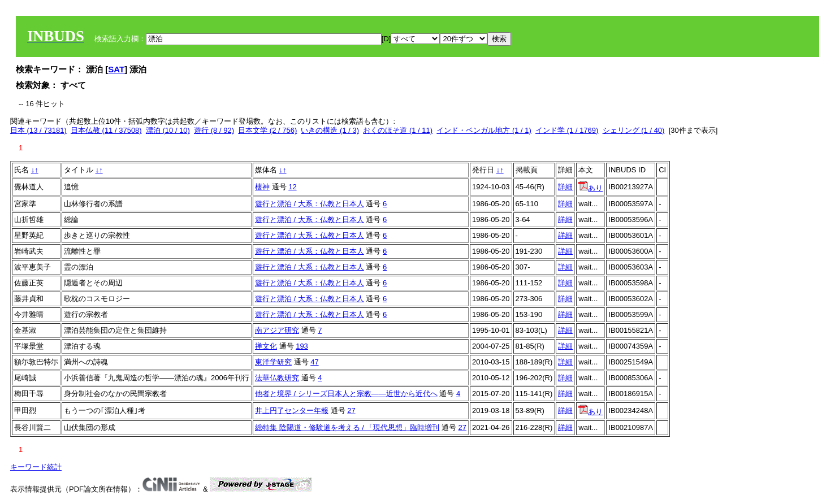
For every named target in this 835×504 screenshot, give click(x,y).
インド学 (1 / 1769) (567, 130)
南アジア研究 (277, 330)
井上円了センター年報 (292, 410)
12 (292, 187)
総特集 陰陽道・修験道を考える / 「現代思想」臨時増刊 (347, 427)
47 (314, 362)
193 (302, 346)
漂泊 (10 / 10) (168, 130)
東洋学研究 (273, 362)
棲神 (262, 187)
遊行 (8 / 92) (214, 130)
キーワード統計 (36, 467)
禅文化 (266, 346)
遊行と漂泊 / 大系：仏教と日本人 (310, 204)
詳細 (565, 187)
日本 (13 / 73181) (38, 130)
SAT (116, 69)
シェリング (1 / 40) (634, 130)
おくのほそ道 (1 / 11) (398, 130)
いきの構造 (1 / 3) (330, 130)
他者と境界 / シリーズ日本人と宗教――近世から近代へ (346, 394)
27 (351, 410)
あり (590, 188)
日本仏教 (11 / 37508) (106, 130)
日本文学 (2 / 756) (267, 130)
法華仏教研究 (277, 378)
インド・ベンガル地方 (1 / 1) (484, 130)
